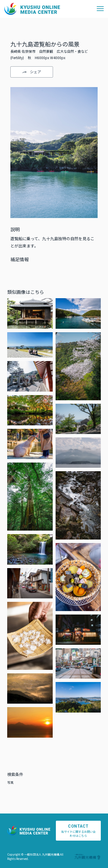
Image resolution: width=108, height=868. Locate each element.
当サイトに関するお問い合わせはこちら (78, 831)
